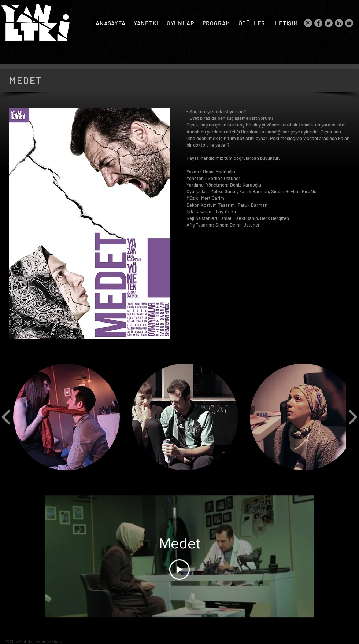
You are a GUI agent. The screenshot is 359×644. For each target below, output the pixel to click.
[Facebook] (318, 23)
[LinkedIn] (339, 23)
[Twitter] (329, 23)
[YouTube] (349, 23)
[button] (66, 417)
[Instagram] (308, 23)
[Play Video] (179, 570)
